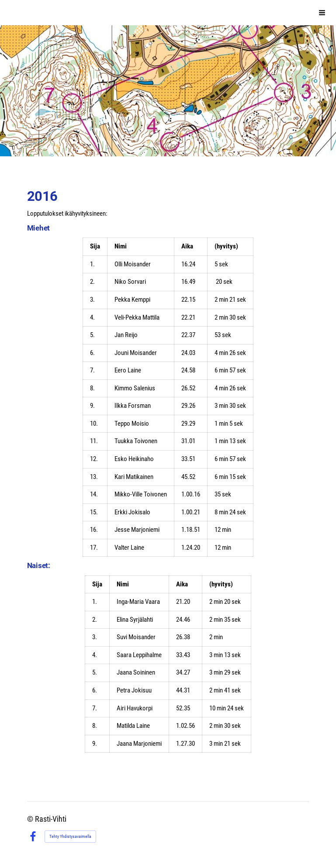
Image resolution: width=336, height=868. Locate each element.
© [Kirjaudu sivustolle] (31, 819)
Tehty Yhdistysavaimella (70, 836)
